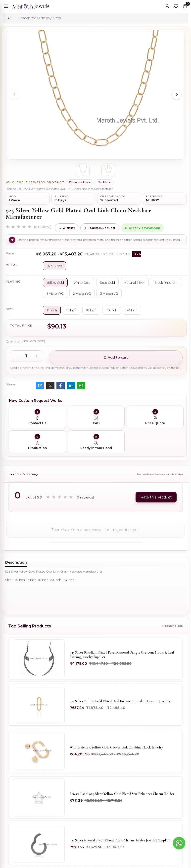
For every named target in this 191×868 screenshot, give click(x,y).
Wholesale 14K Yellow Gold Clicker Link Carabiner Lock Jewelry (116, 748)
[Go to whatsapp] (179, 843)
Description (16, 562)
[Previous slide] (14, 95)
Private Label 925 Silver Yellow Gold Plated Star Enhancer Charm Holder (122, 794)
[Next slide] (177, 95)
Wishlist (67, 228)
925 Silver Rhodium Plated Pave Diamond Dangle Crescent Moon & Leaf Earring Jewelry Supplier (122, 655)
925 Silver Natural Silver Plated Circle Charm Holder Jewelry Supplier (120, 841)
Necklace (104, 182)
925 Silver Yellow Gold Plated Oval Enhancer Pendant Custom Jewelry (120, 701)
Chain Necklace (80, 182)
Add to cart (116, 357)
